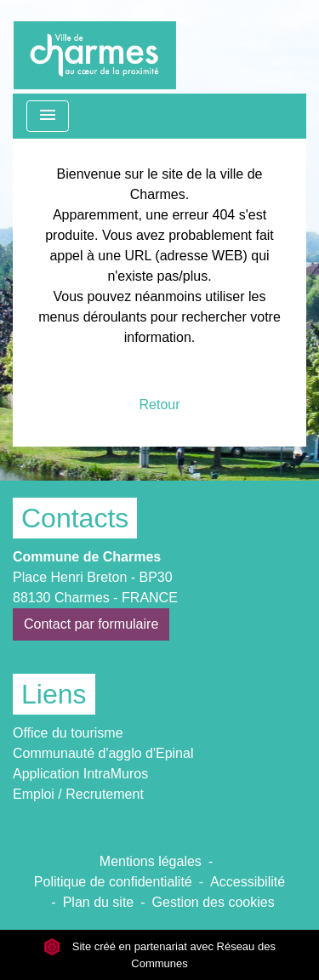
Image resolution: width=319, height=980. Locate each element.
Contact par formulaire (91, 624)
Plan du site (99, 902)
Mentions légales (151, 861)
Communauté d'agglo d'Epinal (103, 753)
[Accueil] (95, 47)
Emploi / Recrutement (78, 794)
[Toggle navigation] (48, 116)
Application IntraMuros (80, 774)
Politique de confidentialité (113, 882)
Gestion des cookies (214, 902)
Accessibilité (248, 882)
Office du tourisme (68, 733)
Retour (159, 405)
